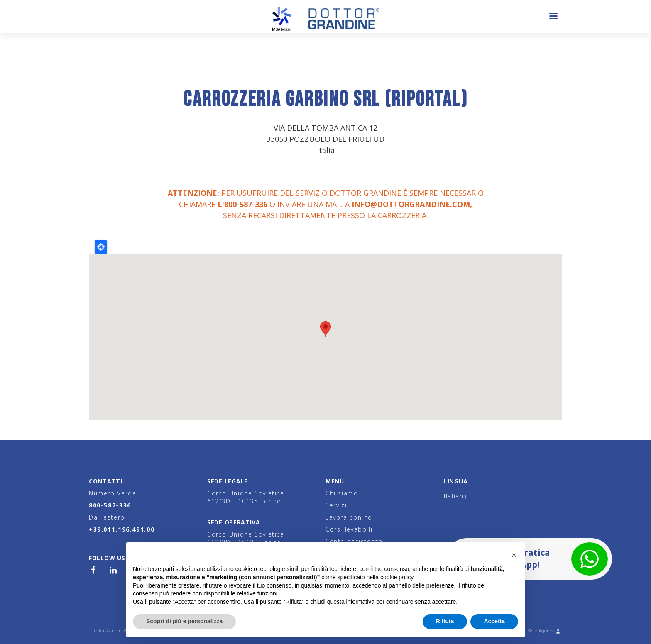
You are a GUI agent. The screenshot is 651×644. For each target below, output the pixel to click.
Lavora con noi (350, 517)
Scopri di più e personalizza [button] (184, 621)
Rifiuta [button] (445, 621)
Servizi (336, 505)
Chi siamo (342, 493)
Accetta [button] (494, 621)
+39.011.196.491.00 (122, 529)
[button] (514, 555)
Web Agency (542, 631)
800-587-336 (110, 505)
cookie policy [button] (397, 577)
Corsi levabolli (349, 529)
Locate (101, 247)
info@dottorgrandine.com (411, 204)
